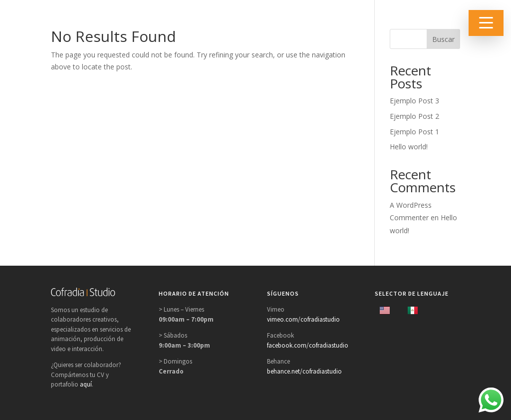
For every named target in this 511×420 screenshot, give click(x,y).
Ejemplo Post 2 (414, 116)
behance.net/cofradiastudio (304, 371)
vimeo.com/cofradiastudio (303, 319)
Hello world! (409, 147)
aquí (86, 384)
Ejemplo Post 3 (414, 101)
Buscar (443, 39)
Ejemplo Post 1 (414, 132)
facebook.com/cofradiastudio (308, 345)
